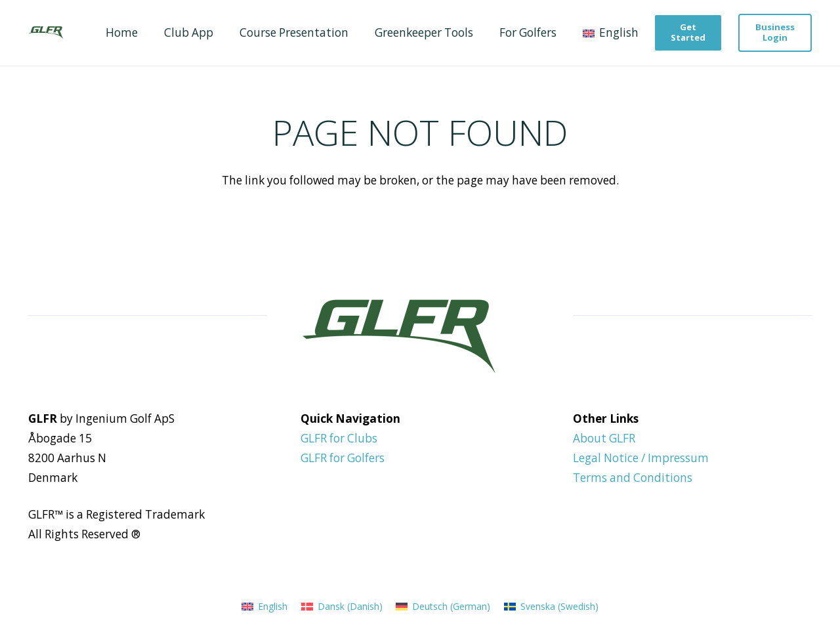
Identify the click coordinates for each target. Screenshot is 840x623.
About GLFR (604, 438)
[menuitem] (264, 606)
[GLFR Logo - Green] (46, 33)
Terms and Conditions (633, 478)
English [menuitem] (273, 606)
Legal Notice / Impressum (641, 458)
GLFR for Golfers (343, 458)
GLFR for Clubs (339, 438)
